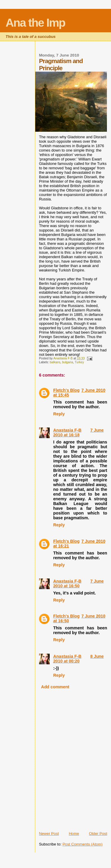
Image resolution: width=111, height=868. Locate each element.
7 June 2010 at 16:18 (79, 433)
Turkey (79, 362)
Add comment (55, 687)
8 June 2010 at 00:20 (79, 659)
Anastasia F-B (67, 430)
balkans (55, 362)
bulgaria (68, 362)
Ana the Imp (35, 23)
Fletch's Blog (66, 390)
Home (74, 834)
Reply (59, 414)
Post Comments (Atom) (82, 844)
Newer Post (49, 834)
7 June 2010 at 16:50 (79, 584)
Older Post (98, 834)
